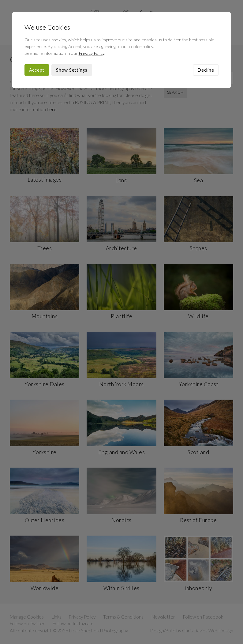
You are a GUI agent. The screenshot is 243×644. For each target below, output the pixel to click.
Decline (206, 70)
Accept (37, 70)
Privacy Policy (92, 53)
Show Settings (72, 70)
